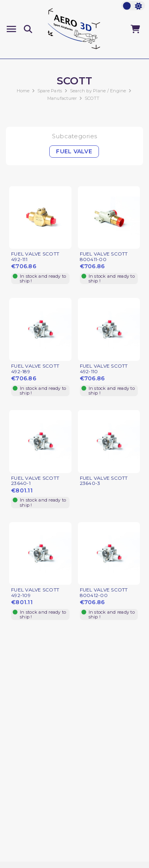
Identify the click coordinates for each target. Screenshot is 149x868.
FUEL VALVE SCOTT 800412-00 (104, 593)
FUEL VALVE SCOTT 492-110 (104, 369)
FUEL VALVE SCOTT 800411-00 (104, 257)
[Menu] (11, 29)
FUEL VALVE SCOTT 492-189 (35, 369)
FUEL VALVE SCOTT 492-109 (35, 593)
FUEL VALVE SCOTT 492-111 (35, 257)
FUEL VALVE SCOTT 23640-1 (35, 481)
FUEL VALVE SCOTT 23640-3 (104, 481)
